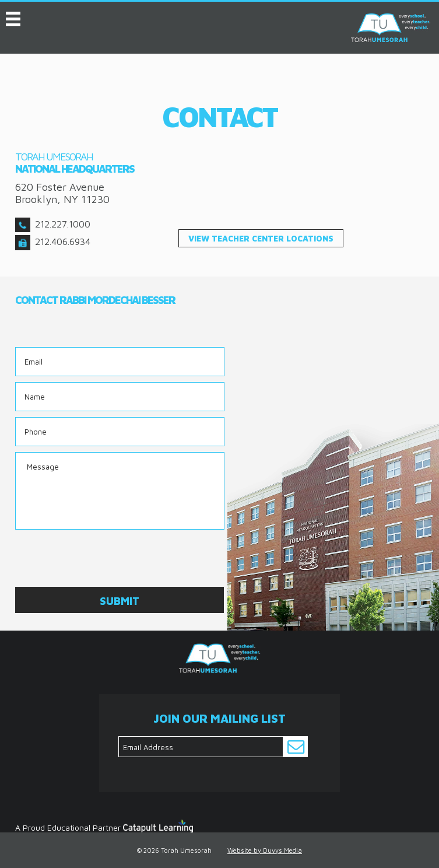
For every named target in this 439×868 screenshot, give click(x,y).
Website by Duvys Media (265, 850)
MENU (13, 17)
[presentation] (104, 558)
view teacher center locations (261, 238)
